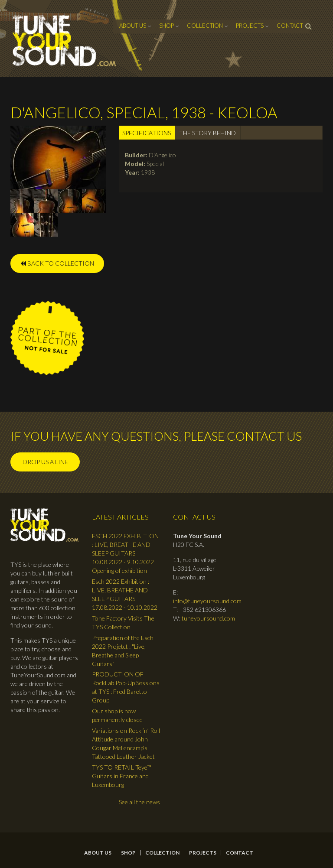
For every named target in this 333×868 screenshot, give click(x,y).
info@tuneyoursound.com (207, 601)
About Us (133, 26)
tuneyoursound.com (208, 618)
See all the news (139, 802)
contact (290, 26)
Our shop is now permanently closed (117, 715)
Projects (250, 26)
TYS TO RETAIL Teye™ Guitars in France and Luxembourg (122, 776)
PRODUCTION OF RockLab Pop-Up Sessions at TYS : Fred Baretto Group (126, 687)
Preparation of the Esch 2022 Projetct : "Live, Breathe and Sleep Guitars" (123, 651)
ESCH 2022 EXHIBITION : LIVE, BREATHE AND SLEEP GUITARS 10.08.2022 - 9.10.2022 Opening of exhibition (125, 553)
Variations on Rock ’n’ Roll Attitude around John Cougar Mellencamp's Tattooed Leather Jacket (126, 743)
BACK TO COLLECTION (57, 263)
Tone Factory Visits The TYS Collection (123, 623)
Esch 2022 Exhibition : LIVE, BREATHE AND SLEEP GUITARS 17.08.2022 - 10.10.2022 (125, 594)
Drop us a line (45, 462)
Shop (166, 26)
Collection (205, 26)
